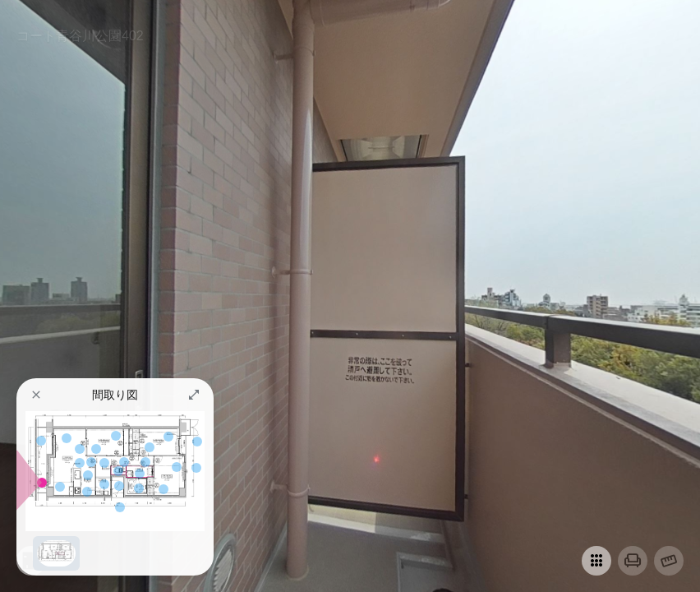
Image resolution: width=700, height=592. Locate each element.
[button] (36, 395)
